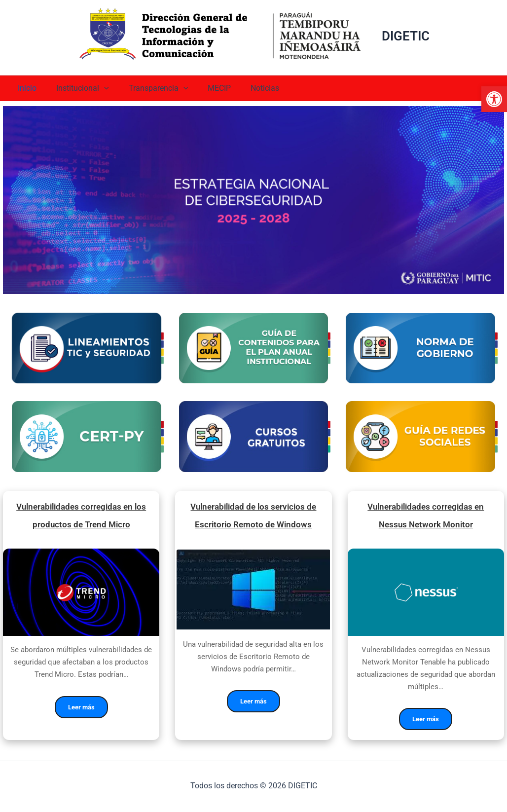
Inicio (25, 88)
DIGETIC (406, 36)
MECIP (205, 88)
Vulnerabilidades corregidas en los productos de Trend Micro (81, 517)
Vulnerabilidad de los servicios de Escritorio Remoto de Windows (253, 517)
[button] (494, 99)
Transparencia (149, 88)
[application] (98, 88)
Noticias (247, 88)
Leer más (81, 710)
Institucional (77, 88)
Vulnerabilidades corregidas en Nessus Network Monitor (426, 517)
